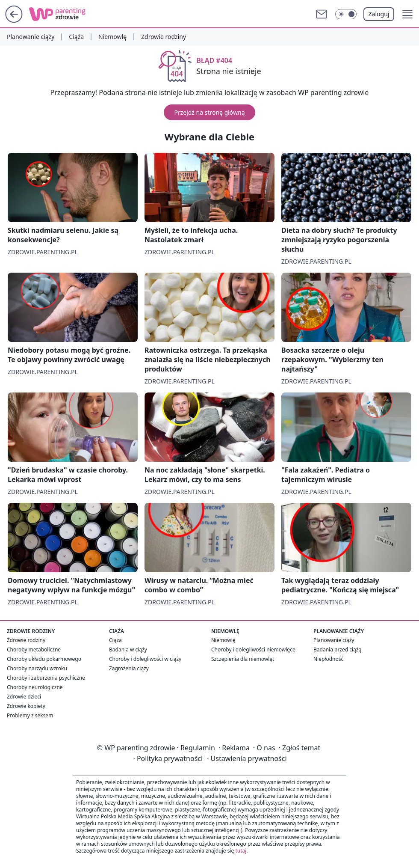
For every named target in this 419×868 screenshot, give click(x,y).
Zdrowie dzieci (24, 697)
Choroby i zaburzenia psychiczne (46, 678)
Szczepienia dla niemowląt (243, 659)
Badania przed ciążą (337, 650)
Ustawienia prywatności (247, 758)
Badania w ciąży (128, 650)
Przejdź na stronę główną (209, 112)
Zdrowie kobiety (26, 706)
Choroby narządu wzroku (37, 668)
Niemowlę (112, 37)
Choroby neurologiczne (35, 687)
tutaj (241, 851)
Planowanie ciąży (31, 37)
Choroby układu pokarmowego (44, 659)
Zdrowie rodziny (164, 37)
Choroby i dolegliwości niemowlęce (253, 650)
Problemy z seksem (30, 715)
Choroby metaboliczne (34, 650)
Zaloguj (379, 14)
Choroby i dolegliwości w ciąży (145, 659)
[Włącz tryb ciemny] (346, 14)
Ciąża (76, 37)
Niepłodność (328, 659)
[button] (407, 14)
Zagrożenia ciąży (129, 668)
